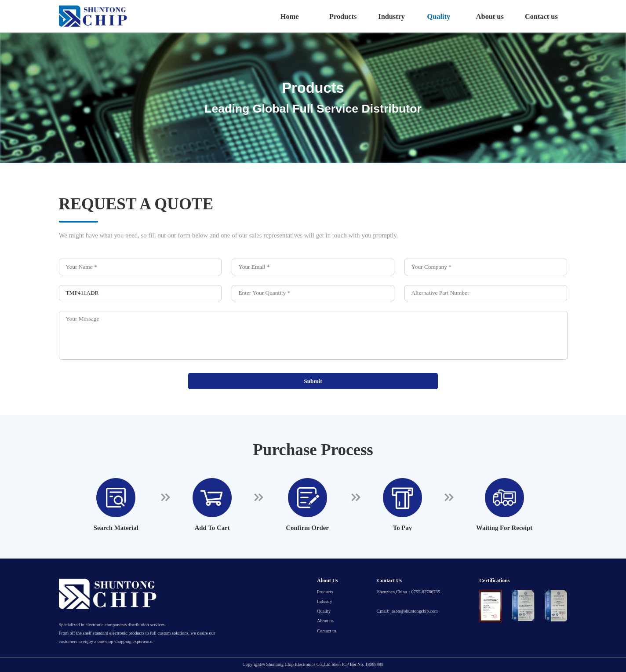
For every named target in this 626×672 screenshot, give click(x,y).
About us (490, 16)
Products (343, 16)
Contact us (541, 16)
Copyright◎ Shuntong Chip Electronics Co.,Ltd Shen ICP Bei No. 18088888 (313, 665)
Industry (391, 16)
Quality (439, 16)
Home (290, 16)
